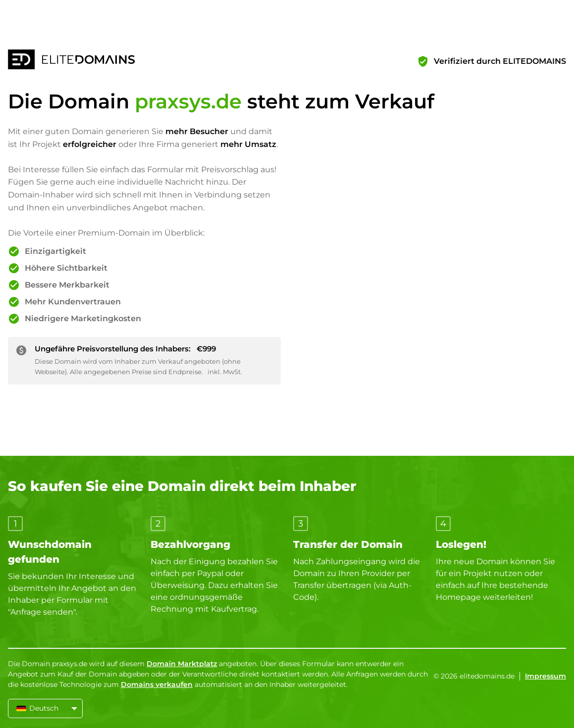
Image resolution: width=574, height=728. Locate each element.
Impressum (546, 676)
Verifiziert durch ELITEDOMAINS (500, 61)
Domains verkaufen (157, 684)
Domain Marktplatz (182, 664)
